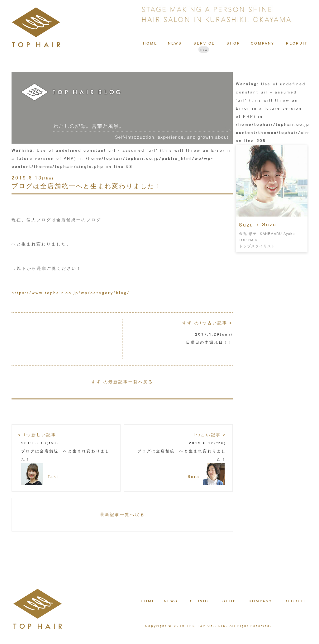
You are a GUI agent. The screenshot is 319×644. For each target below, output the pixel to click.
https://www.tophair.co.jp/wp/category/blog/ (71, 293)
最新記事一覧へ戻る (122, 515)
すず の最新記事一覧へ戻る (122, 382)
